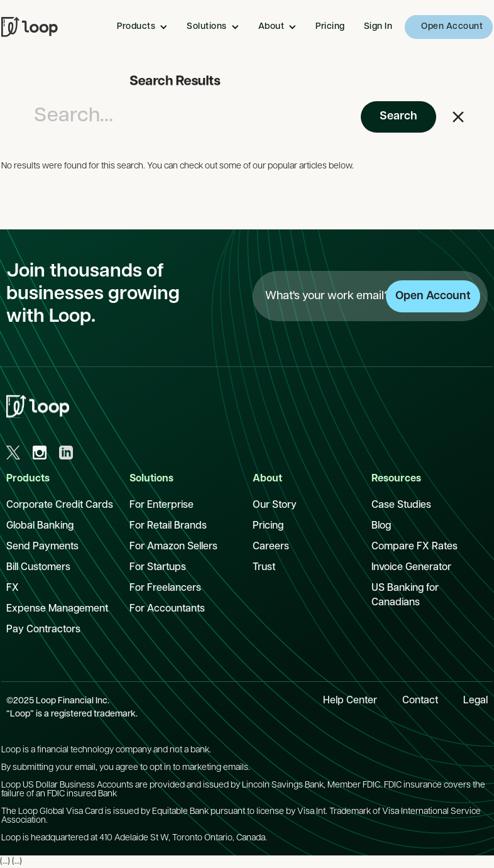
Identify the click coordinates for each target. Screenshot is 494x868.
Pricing (330, 27)
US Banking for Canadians (405, 596)
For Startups (158, 568)
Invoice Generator (411, 568)
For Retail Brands (168, 526)
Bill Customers (38, 568)
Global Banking (40, 526)
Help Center (350, 701)
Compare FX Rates (414, 547)
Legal (475, 701)
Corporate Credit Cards (60, 505)
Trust (264, 568)
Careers (271, 547)
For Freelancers (165, 588)
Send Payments (42, 547)
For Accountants (167, 609)
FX (13, 588)
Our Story (275, 505)
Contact (420, 701)
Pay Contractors (43, 630)
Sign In (378, 27)
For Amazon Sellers (173, 547)
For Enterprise (162, 505)
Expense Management (57, 609)
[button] (145, 27)
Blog (381, 526)
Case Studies (401, 505)
